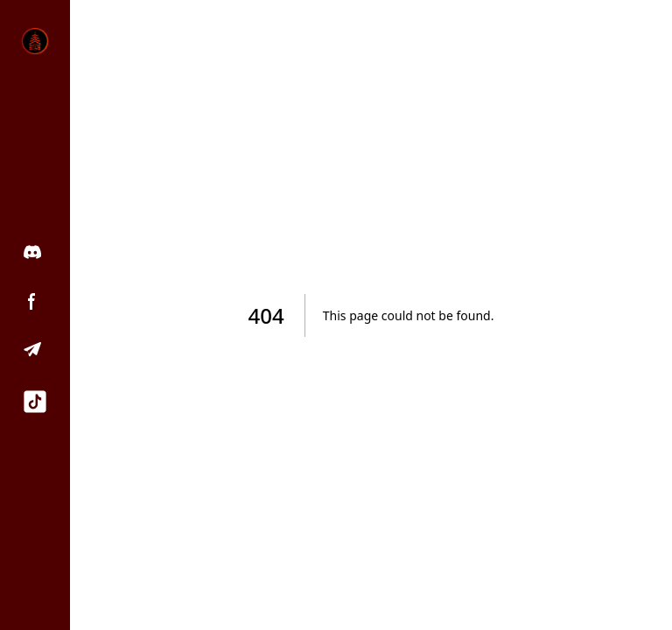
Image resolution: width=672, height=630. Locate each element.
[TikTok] (35, 402)
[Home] (35, 41)
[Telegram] (35, 350)
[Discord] (35, 252)
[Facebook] (35, 301)
